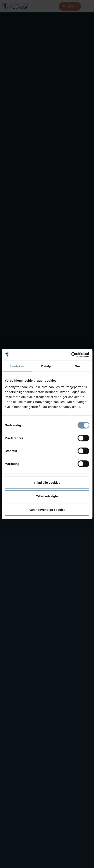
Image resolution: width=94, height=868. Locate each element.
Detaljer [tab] (47, 366)
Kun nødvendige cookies (47, 510)
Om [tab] (77, 366)
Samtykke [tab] (17, 366)
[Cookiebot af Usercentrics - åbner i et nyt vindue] (71, 355)
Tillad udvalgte (47, 496)
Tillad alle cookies (47, 483)
